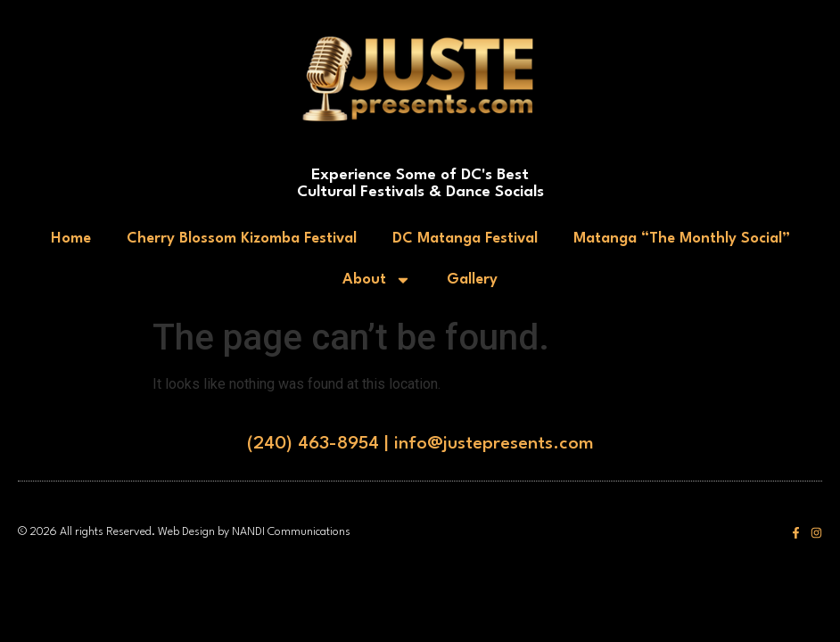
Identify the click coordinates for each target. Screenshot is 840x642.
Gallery (472, 280)
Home (71, 239)
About (377, 280)
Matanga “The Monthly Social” (682, 239)
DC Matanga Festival (465, 239)
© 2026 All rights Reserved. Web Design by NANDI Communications (184, 532)
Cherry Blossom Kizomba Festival (242, 239)
